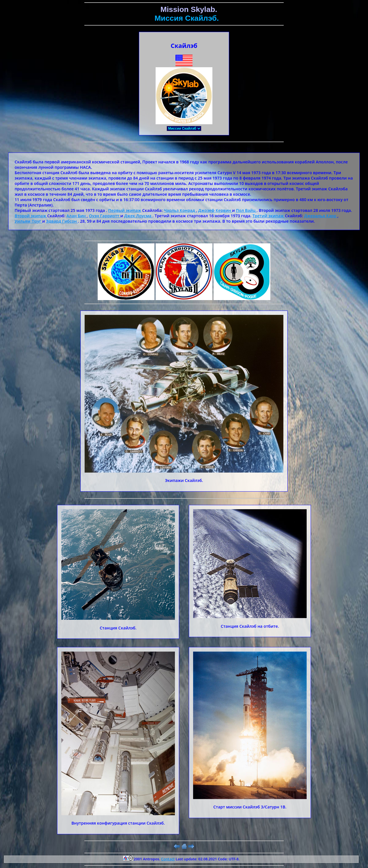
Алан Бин (77, 216)
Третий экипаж (269, 216)
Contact (168, 859)
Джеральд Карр (321, 216)
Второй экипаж (31, 216)
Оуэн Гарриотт (104, 216)
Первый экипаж (125, 210)
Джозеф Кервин (215, 210)
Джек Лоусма (138, 216)
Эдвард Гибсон (62, 221)
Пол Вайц (246, 210)
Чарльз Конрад (180, 210)
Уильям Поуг (28, 221)
